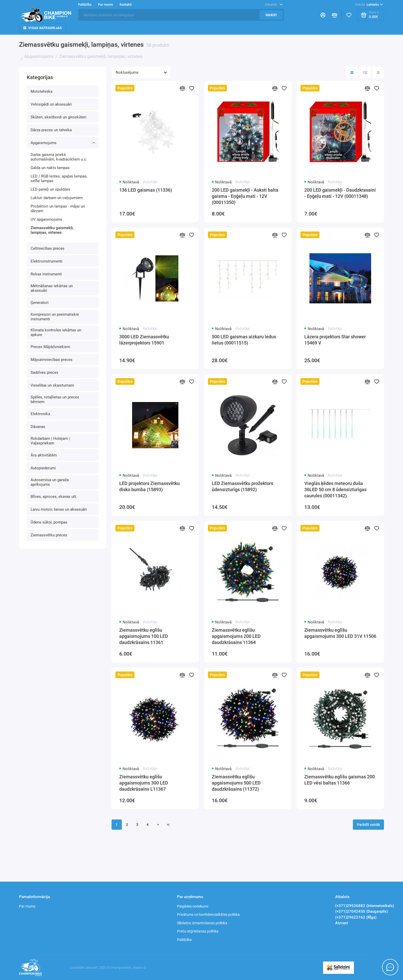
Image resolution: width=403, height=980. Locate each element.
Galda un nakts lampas (50, 168)
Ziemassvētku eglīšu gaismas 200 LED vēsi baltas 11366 (340, 780)
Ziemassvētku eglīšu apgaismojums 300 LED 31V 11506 (340, 633)
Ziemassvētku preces (49, 535)
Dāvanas (38, 427)
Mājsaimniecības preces (52, 360)
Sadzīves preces (44, 372)
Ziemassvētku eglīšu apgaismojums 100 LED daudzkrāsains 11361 (144, 636)
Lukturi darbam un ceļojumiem (57, 198)
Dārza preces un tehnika (51, 130)
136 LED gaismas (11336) (146, 190)
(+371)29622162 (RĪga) (356, 917)
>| (168, 825)
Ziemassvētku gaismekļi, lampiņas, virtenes (52, 230)
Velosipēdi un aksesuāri (51, 104)
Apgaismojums (63, 143)
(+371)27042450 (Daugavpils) (361, 911)
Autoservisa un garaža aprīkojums (50, 482)
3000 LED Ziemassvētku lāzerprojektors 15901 (144, 340)
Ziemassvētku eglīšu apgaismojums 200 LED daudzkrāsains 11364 (236, 636)
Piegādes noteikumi (193, 906)
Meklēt (271, 15)
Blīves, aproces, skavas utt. (54, 497)
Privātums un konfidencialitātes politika (208, 914)
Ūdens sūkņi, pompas (49, 522)
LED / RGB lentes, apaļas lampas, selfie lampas (59, 179)
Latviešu (369, 5)
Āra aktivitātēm (44, 455)
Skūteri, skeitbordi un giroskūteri (58, 117)
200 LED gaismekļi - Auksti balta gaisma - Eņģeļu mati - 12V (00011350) (245, 196)
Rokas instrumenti (46, 274)
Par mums (106, 4)
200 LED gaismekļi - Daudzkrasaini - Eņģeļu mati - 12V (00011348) (340, 193)
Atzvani (342, 923)
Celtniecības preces (48, 248)
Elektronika (40, 414)
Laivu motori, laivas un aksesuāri (59, 509)
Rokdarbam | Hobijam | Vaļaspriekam (50, 441)
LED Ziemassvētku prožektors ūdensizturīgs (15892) (242, 486)
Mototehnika (42, 91)
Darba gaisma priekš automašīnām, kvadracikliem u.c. (59, 157)
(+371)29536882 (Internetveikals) (365, 906)
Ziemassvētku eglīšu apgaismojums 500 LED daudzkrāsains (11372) (236, 783)
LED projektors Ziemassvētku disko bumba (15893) (149, 486)
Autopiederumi (43, 468)
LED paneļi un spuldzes (50, 189)
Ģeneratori (40, 303)
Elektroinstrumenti (47, 261)
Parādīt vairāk (368, 825)
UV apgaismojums (46, 219)
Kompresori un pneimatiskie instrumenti (55, 317)
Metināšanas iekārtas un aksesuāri (52, 288)
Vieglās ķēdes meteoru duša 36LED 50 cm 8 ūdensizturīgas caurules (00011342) (335, 489)
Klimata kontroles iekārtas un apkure (56, 332)
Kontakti (126, 4)
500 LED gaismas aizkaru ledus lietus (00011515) (244, 340)
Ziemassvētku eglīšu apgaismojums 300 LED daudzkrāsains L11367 (144, 783)
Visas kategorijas (43, 28)
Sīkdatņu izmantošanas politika (202, 923)
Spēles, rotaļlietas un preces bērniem (55, 399)
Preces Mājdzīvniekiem (50, 347)
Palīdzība (85, 4)
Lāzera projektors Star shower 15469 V (335, 340)
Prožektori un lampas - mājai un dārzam (58, 209)
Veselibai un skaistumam (52, 385)
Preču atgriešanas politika (198, 931)
